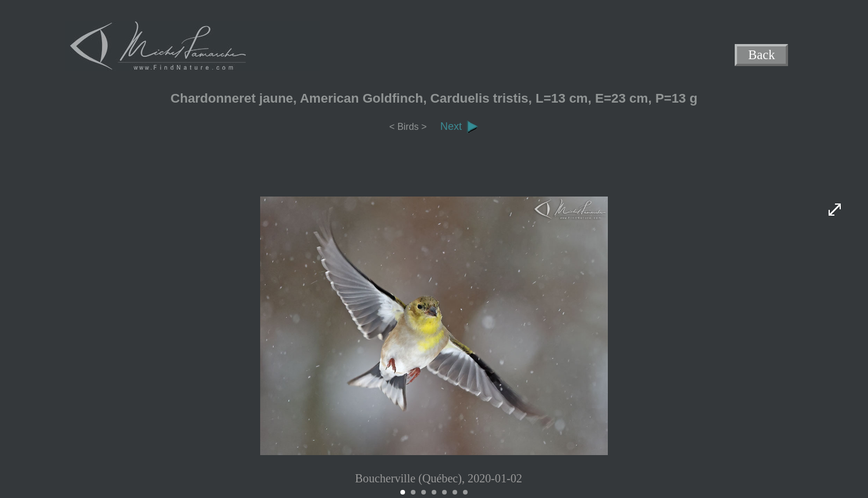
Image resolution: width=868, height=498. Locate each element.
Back (762, 55)
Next (459, 126)
